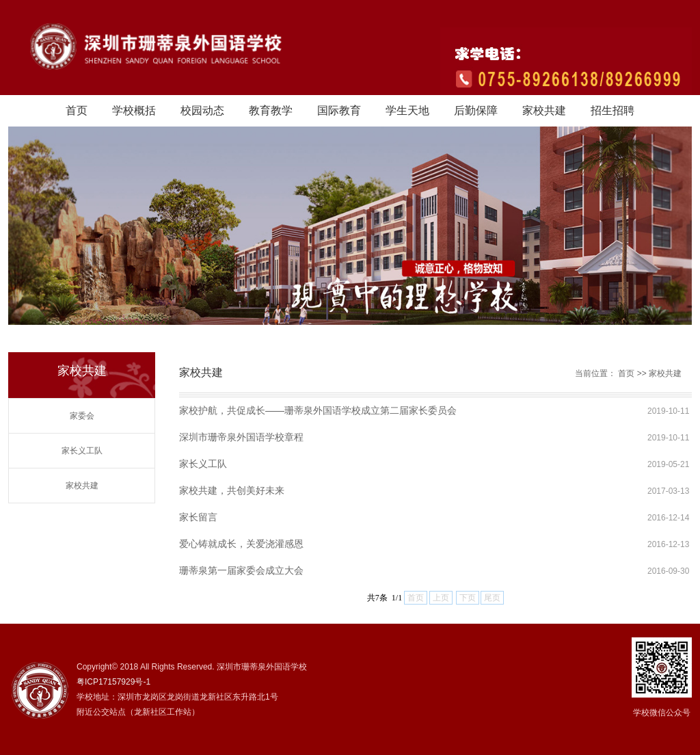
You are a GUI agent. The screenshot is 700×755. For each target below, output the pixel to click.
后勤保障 (476, 110)
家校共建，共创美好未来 (232, 490)
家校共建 (544, 110)
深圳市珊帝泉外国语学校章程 (241, 437)
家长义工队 (82, 451)
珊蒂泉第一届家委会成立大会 (241, 570)
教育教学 (271, 110)
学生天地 (407, 110)
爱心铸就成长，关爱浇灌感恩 (241, 544)
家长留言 (198, 517)
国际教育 (339, 110)
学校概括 (134, 110)
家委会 (82, 416)
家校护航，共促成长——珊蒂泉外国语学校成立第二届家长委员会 (318, 410)
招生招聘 (612, 110)
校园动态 (202, 110)
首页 (77, 110)
